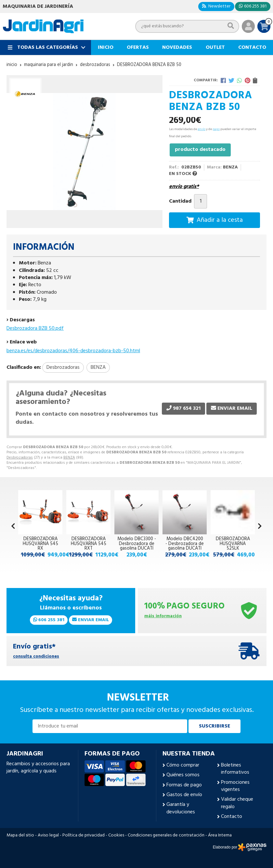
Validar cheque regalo (237, 803)
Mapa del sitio (20, 835)
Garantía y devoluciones (181, 808)
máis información (163, 616)
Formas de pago (184, 785)
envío (201, 129)
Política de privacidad (84, 835)
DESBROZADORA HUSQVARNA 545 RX (40, 544)
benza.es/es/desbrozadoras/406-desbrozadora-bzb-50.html (73, 351)
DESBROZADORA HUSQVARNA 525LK (233, 544)
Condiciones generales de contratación (166, 835)
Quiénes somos (183, 775)
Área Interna (220, 835)
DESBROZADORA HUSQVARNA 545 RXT (89, 544)
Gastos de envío (184, 795)
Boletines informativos (235, 769)
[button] (260, 527)
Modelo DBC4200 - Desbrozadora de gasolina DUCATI (185, 544)
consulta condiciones (36, 657)
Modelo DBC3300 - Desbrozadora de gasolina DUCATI (137, 544)
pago (216, 129)
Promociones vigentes (235, 786)
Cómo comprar (183, 765)
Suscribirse (214, 726)
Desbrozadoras (20, 458)
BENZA (69, 458)
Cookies (116, 835)
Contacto (232, 817)
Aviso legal (48, 835)
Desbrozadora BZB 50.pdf (35, 328)
